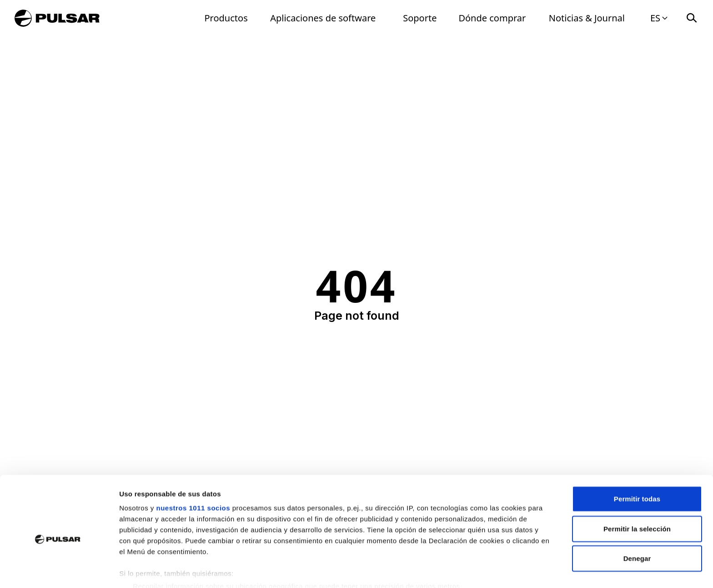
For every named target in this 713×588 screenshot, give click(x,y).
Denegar (637, 516)
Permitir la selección (637, 486)
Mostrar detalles (492, 570)
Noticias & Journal (587, 18)
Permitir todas (637, 456)
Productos (226, 18)
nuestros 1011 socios (193, 465)
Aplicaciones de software (323, 18)
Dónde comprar (492, 18)
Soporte (420, 18)
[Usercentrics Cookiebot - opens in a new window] (59, 570)
